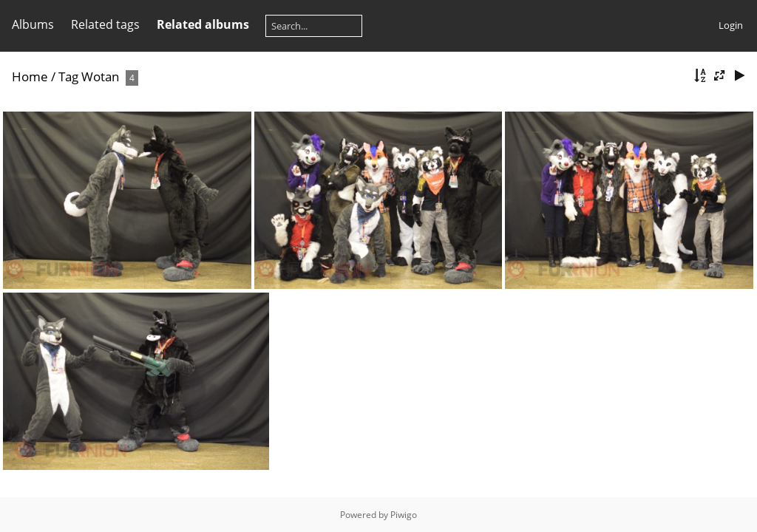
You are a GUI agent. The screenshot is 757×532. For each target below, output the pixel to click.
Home (30, 76)
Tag (68, 76)
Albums (33, 24)
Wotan (100, 76)
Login (731, 25)
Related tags (105, 24)
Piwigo (404, 515)
